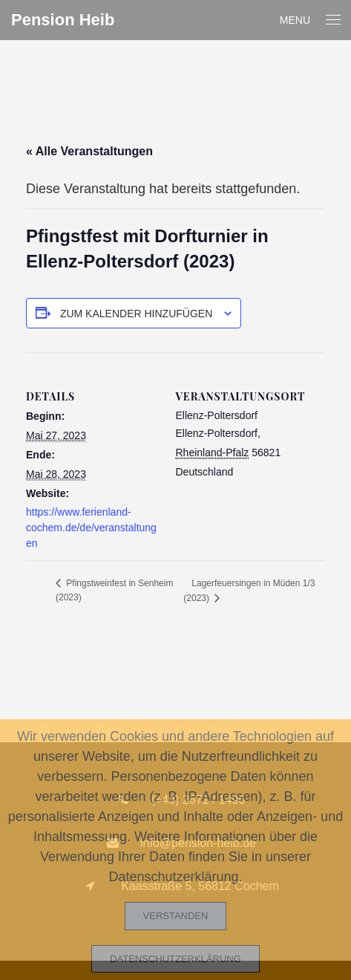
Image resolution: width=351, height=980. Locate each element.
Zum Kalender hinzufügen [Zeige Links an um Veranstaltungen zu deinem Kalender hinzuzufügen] (136, 314)
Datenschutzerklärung (175, 959)
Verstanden (176, 916)
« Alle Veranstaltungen (89, 151)
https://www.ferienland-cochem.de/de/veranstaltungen (91, 528)
